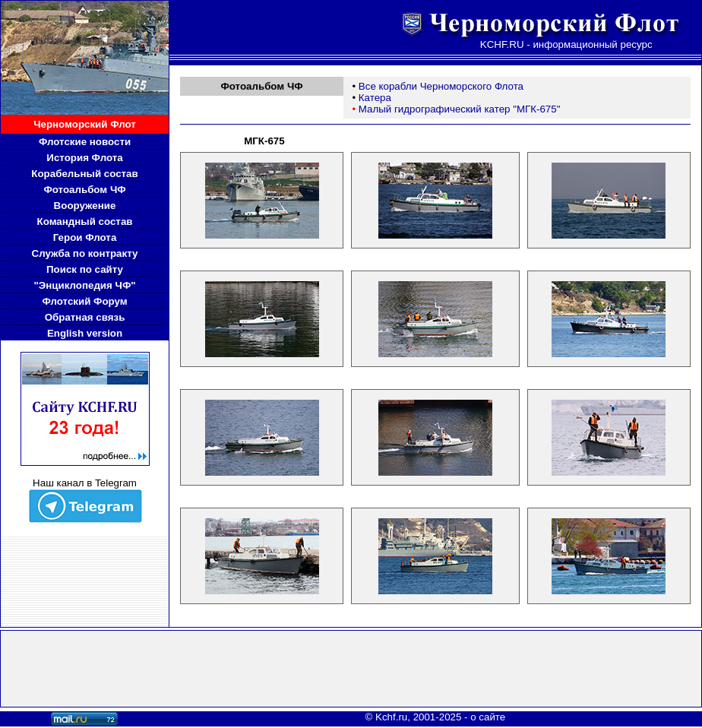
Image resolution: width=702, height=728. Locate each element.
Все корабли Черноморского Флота (441, 86)
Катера (375, 98)
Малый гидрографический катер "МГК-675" (460, 109)
